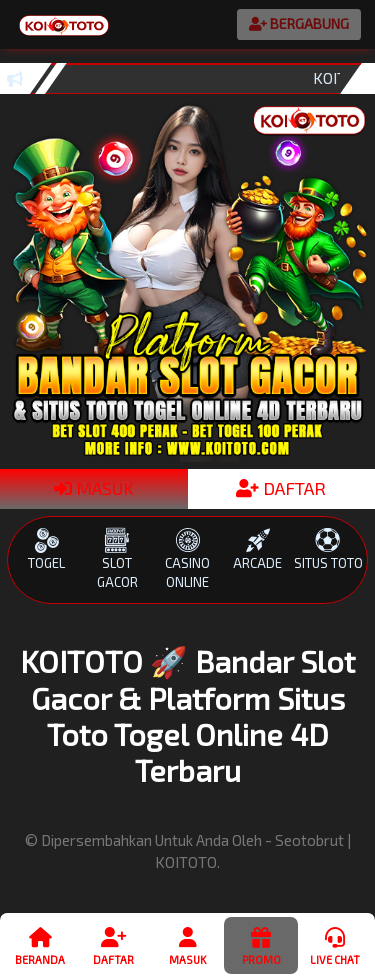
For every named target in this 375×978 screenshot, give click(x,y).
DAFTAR (281, 488)
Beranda (40, 945)
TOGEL (47, 549)
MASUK (94, 488)
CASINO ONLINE (187, 559)
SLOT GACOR (117, 559)
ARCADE (258, 549)
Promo (260, 945)
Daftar (113, 945)
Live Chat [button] (334, 945)
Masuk (187, 945)
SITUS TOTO (328, 549)
